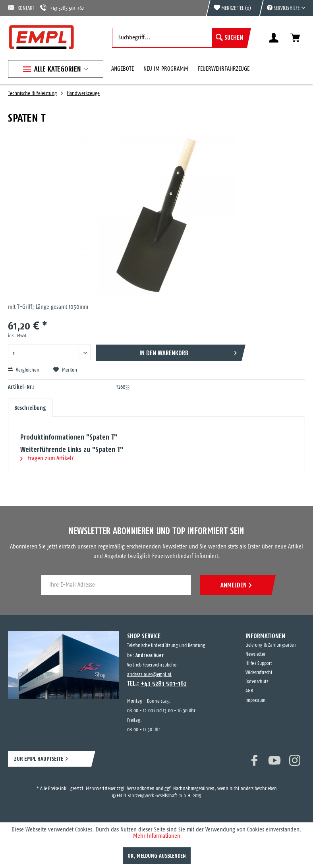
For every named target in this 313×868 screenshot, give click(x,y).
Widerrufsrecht (259, 673)
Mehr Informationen (157, 836)
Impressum (255, 700)
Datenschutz (257, 682)
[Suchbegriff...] (180, 38)
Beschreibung (30, 408)
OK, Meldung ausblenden (157, 856)
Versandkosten (141, 789)
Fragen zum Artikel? (47, 458)
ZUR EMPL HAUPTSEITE (39, 759)
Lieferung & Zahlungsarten (271, 645)
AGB (249, 691)
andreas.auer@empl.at (149, 675)
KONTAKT (21, 8)
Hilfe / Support (259, 664)
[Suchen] (229, 38)
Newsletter (255, 654)
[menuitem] (282, 8)
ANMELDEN (236, 585)
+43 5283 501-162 (62, 8)
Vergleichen (24, 370)
